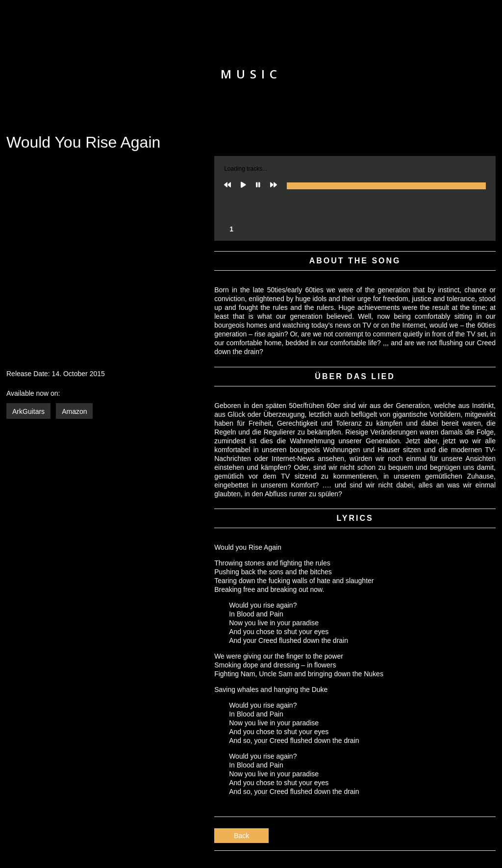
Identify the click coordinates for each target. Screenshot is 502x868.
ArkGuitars (28, 411)
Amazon (74, 411)
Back (241, 836)
